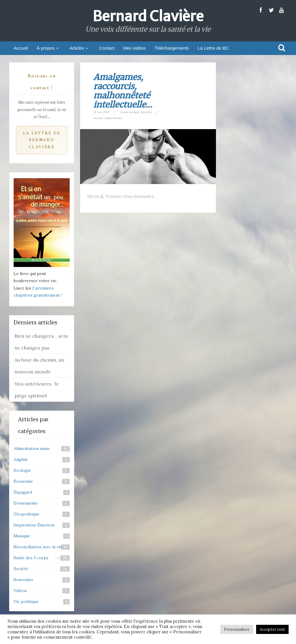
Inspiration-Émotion (34, 525)
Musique (22, 536)
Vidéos (20, 591)
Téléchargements (172, 48)
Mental (95, 196)
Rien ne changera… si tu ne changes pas (41, 342)
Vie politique (26, 601)
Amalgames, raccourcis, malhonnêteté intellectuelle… (123, 91)
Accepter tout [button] (272, 629)
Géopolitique (27, 514)
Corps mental (130, 112)
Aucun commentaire (108, 118)
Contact (107, 48)
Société (146, 112)
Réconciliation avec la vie (38, 547)
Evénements (26, 503)
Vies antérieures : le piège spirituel (37, 390)
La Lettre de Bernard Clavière (42, 140)
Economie (23, 481)
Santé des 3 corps (31, 558)
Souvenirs (23, 580)
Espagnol (23, 492)
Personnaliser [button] (237, 629)
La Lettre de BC (213, 48)
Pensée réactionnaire (130, 196)
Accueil (21, 48)
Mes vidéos (134, 48)
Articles (80, 48)
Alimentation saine (32, 448)
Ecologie (22, 470)
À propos (49, 48)
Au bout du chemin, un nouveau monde (39, 366)
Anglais (21, 459)
